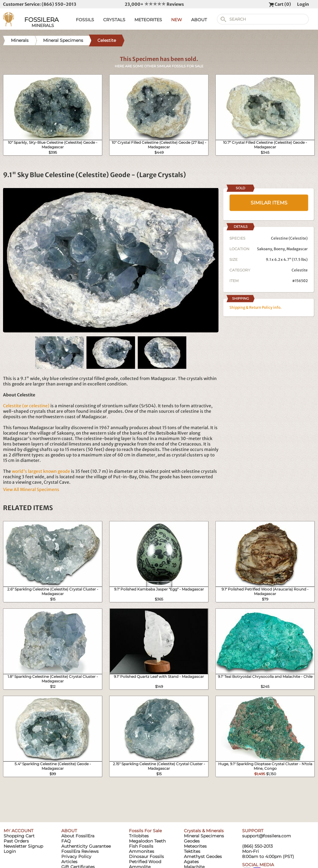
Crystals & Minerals (204, 831)
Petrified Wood (145, 862)
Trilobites (139, 836)
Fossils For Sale (145, 831)
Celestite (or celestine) (26, 406)
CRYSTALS (114, 20)
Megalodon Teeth (147, 841)
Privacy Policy (76, 856)
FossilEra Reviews (80, 851)
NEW (177, 20)
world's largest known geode (41, 471)
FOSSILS (85, 20)
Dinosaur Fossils (146, 856)
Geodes (192, 841)
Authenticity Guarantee (86, 846)
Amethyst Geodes (203, 856)
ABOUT (199, 20)
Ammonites (142, 851)
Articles (69, 862)
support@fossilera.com (267, 836)
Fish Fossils (141, 846)
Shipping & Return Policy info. (255, 307)
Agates (191, 862)
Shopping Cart (19, 836)
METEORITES (148, 20)
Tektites (192, 851)
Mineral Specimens (204, 836)
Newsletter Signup (23, 846)
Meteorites (195, 846)
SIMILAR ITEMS (269, 203)
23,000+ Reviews (154, 4)
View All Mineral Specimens (31, 490)
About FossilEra (78, 836)
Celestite (300, 270)
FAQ (66, 841)
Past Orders (16, 841)
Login (303, 4)
